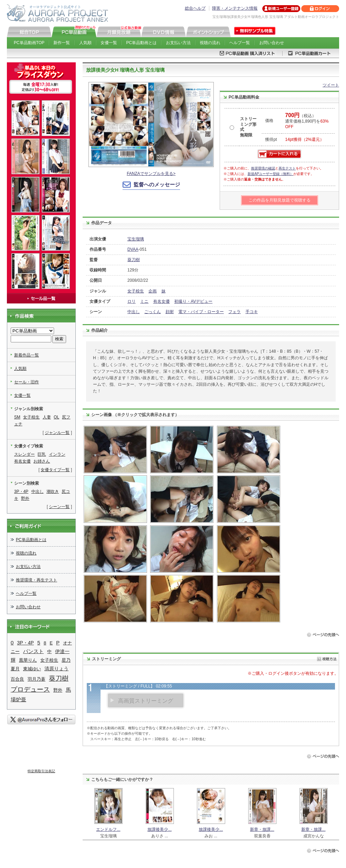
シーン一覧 (59, 507)
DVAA (133, 249)
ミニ (144, 301)
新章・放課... (262, 829)
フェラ (234, 312)
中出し (134, 312)
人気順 (85, 43)
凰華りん (28, 660)
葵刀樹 (134, 260)
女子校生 (136, 291)
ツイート (331, 85)
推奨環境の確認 (263, 168)
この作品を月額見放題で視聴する (280, 200)
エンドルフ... (108, 829)
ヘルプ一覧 (240, 43)
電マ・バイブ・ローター (201, 312)
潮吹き (53, 492)
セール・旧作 (27, 382)
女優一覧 (109, 43)
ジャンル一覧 (57, 433)
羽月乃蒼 (36, 679)
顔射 (170, 312)
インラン (57, 454)
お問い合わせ (272, 43)
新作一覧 (62, 43)
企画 (153, 291)
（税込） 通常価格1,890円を (307, 121)
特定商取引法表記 (41, 771)
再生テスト (287, 168)
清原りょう (56, 669)
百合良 (17, 679)
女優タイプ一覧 (55, 470)
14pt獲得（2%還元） (305, 139)
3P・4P (21, 492)
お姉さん (42, 461)
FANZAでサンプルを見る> (151, 174)
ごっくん (153, 312)
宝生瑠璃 (136, 239)
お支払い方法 (178, 43)
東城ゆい (32, 669)
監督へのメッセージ (157, 184)
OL (56, 417)
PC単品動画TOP (29, 43)
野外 (25, 498)
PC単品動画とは (142, 43)
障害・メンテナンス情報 (235, 8)
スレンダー (24, 454)
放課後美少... (159, 829)
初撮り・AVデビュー (193, 301)
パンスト (33, 651)
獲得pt (271, 139)
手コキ (252, 312)
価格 (269, 121)
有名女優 (161, 301)
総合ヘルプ (195, 8)
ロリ (132, 301)
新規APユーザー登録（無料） (270, 174)
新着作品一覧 (27, 355)
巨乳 (42, 454)
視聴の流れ (210, 43)
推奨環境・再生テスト (36, 580)
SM (17, 417)
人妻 (47, 417)
